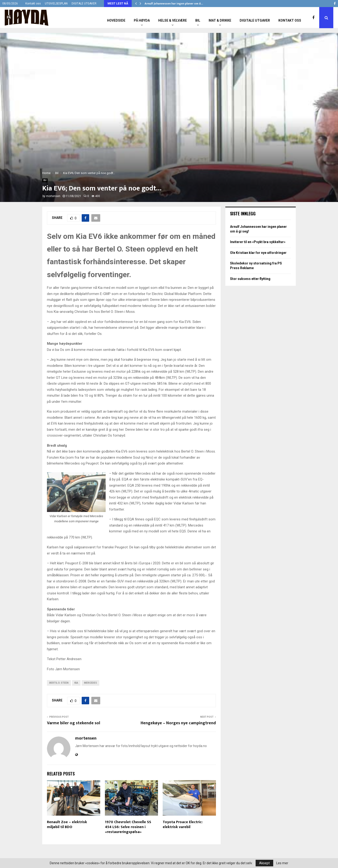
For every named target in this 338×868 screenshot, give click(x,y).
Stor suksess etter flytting (250, 279)
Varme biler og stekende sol (74, 723)
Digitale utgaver (255, 20)
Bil (198, 20)
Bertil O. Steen (59, 683)
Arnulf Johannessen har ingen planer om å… (174, 4)
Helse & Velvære (173, 20)
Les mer (282, 863)
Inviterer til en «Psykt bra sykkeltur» (258, 242)
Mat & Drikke (220, 20)
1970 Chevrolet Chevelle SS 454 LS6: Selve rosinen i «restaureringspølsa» (128, 827)
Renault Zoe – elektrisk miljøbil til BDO (67, 825)
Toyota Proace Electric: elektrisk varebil (183, 825)
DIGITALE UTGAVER (84, 4)
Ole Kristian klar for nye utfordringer (258, 253)
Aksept (264, 863)
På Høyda (142, 20)
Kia (76, 683)
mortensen (53, 196)
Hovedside (116, 20)
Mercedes (90, 683)
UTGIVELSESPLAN (56, 4)
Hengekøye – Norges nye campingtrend (178, 723)
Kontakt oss (33, 4)
